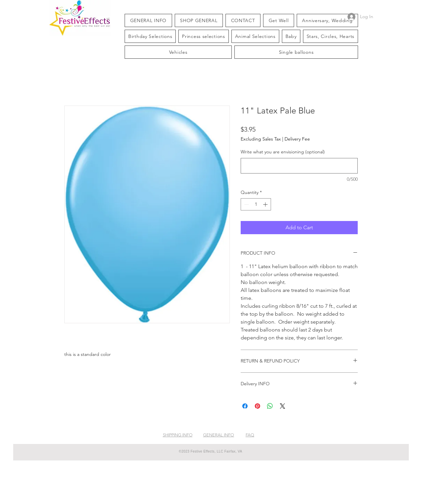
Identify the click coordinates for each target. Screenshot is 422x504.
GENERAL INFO (219, 435)
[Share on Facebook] (245, 406)
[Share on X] (283, 406)
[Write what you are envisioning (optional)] (299, 166)
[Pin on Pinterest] (257, 406)
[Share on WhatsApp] (270, 406)
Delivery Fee (297, 139)
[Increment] (266, 204)
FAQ (250, 435)
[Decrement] (246, 204)
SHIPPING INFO (178, 435)
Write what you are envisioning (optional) (283, 152)
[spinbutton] (256, 204)
